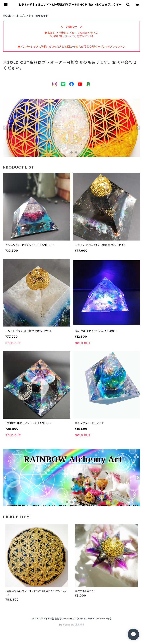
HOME (7, 16)
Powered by (71, 625)
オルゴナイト (24, 16)
